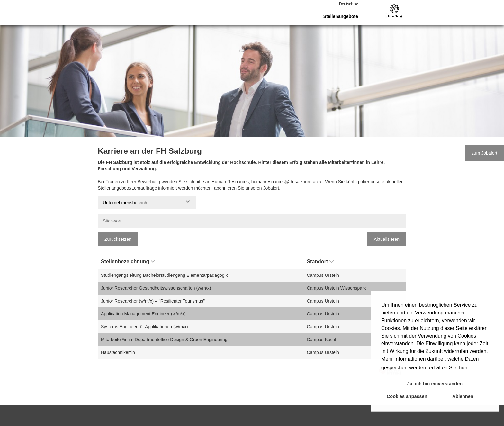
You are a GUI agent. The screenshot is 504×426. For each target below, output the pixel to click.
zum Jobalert (484, 153)
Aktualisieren (387, 239)
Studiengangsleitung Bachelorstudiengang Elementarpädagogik (164, 275)
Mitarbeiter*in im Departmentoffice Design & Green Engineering (164, 340)
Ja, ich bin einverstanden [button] (435, 384)
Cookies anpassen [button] (407, 396)
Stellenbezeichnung (128, 262)
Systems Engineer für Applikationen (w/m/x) (144, 327)
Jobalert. (272, 188)
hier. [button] (464, 368)
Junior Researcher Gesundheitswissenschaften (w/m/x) (156, 288)
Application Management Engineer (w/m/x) (143, 314)
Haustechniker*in (118, 352)
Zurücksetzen (118, 239)
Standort (320, 262)
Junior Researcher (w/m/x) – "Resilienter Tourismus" (153, 301)
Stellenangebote (341, 16)
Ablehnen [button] (463, 396)
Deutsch (349, 4)
